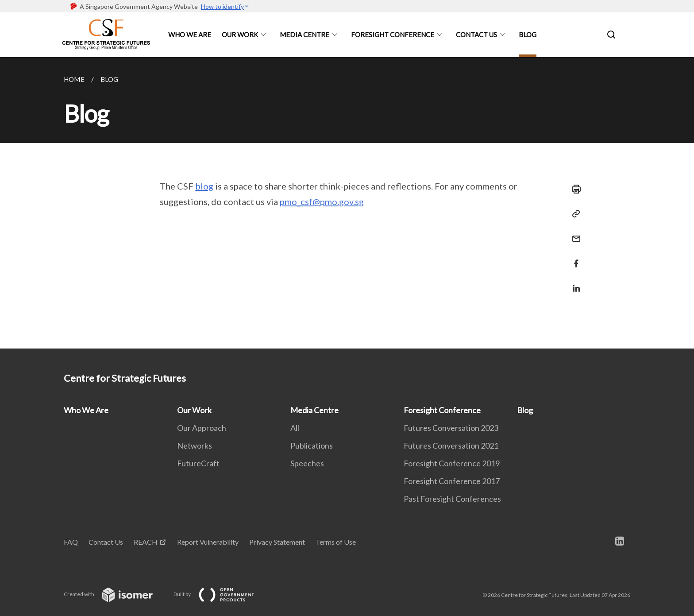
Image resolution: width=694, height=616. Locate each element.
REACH (146, 542)
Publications (312, 446)
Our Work (240, 35)
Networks (195, 446)
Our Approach (202, 428)
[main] (347, 203)
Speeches (307, 463)
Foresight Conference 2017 (452, 481)
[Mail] (574, 233)
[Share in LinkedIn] (574, 283)
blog (204, 186)
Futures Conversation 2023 (451, 428)
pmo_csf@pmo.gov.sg (322, 201)
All (295, 428)
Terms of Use (336, 542)
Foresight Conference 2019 (452, 463)
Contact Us (476, 35)
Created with (115, 594)
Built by (221, 594)
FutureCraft (198, 463)
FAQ (71, 542)
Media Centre (305, 35)
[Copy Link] (574, 214)
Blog (528, 35)
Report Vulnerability (208, 542)
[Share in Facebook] (574, 258)
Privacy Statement (277, 542)
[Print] (574, 189)
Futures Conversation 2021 (451, 446)
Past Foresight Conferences (452, 499)
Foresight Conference (393, 35)
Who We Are (190, 35)
